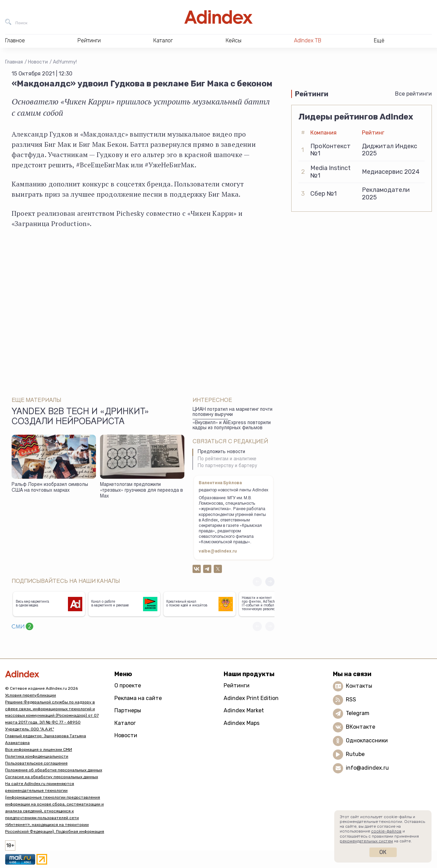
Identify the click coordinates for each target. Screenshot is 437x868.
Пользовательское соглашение (36, 763)
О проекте (128, 685)
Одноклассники (367, 740)
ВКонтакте (361, 727)
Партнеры (128, 710)
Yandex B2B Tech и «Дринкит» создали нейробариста (80, 417)
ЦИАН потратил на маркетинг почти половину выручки (232, 412)
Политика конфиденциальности (37, 756)
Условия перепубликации (31, 695)
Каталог (125, 723)
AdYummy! (65, 62)
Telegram (358, 713)
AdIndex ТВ (308, 40)
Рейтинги (237, 685)
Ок (383, 852)
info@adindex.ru (367, 768)
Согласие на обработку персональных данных (52, 777)
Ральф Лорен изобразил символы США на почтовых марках (50, 488)
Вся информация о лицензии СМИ (39, 750)
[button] (270, 582)
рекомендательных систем (366, 841)
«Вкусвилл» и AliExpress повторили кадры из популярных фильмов (232, 426)
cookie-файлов (386, 831)
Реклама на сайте (138, 698)
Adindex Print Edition (251, 698)
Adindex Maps (242, 723)
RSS (351, 699)
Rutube (355, 754)
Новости (38, 62)
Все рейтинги (413, 94)
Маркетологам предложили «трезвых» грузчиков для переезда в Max (142, 491)
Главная (14, 62)
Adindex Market (244, 710)
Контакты (359, 686)
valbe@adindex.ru (218, 551)
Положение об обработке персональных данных (54, 770)
